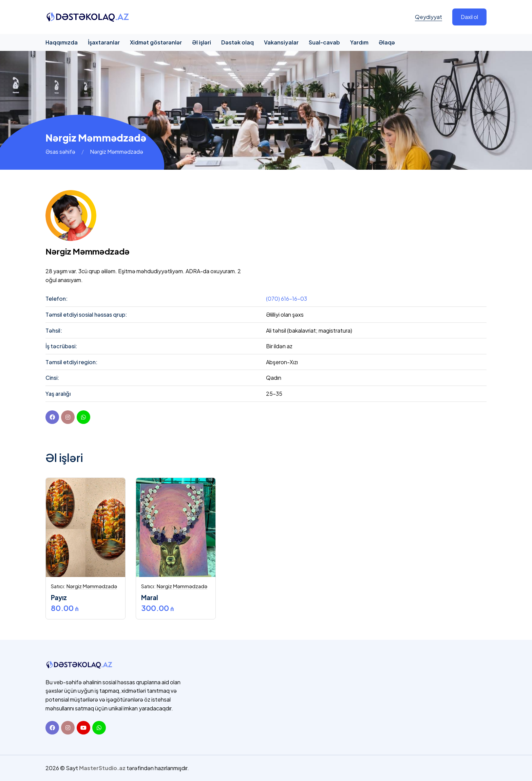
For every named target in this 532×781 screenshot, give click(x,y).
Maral (150, 598)
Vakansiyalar (281, 42)
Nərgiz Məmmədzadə (92, 586)
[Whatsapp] (99, 728)
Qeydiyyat (429, 17)
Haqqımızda (62, 42)
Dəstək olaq (237, 42)
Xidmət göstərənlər (156, 42)
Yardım (359, 42)
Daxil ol (469, 17)
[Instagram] (68, 728)
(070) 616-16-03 (287, 299)
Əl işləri (202, 42)
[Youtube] (83, 728)
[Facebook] (52, 417)
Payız (59, 598)
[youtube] (83, 417)
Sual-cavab (324, 42)
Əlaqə (387, 42)
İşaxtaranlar (104, 42)
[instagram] (68, 417)
